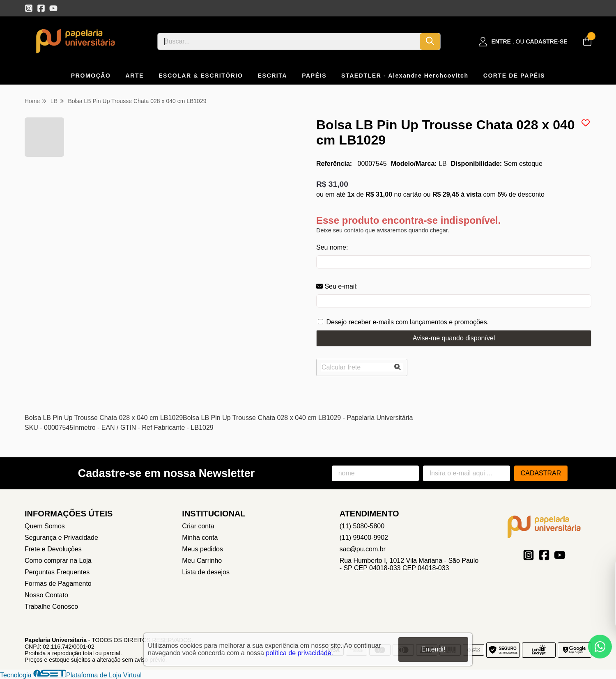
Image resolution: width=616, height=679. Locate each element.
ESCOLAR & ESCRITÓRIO (201, 76)
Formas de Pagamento (58, 584)
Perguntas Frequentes (57, 572)
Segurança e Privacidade (61, 538)
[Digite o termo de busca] (289, 41)
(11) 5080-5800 (362, 526)
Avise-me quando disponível (454, 338)
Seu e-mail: (337, 286)
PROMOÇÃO (91, 76)
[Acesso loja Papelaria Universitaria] (523, 42)
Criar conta (198, 526)
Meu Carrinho (202, 561)
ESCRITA (273, 76)
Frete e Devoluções (53, 549)
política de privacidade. (299, 653)
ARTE (135, 76)
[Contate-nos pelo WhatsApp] (600, 647)
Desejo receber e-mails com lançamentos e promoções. (407, 322)
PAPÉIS (314, 76)
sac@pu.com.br (363, 549)
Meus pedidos (202, 549)
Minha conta (200, 538)
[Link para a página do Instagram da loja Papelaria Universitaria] (29, 8)
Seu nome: (332, 247)
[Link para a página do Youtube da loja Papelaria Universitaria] (53, 8)
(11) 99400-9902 (364, 538)
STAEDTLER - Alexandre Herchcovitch (405, 76)
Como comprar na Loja (58, 561)
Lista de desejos (206, 572)
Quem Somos (45, 526)
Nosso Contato (46, 595)
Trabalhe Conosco (51, 607)
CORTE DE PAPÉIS (514, 76)
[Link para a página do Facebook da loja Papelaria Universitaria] (41, 8)
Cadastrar (541, 473)
